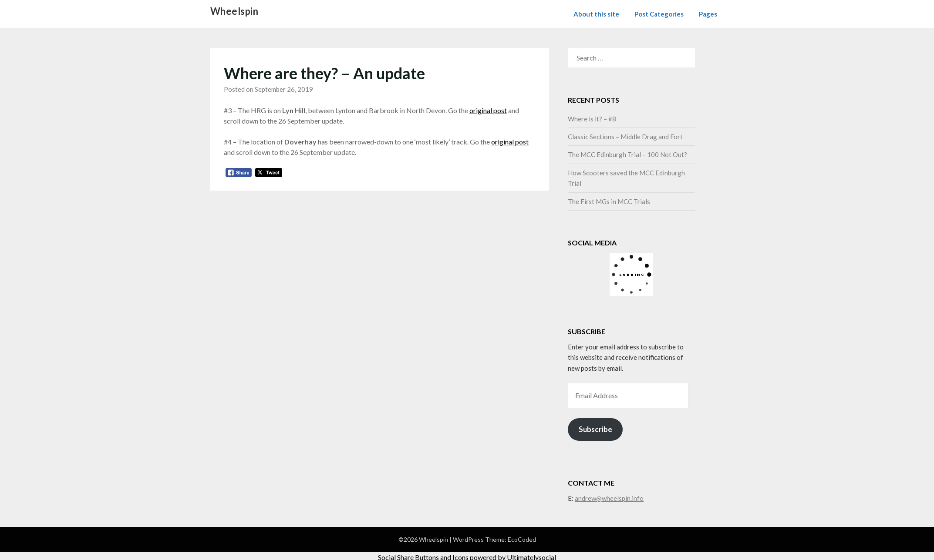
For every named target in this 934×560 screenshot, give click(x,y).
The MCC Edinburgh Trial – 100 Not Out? (627, 154)
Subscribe (595, 429)
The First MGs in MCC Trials (609, 201)
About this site (596, 14)
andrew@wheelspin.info (609, 498)
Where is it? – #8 (592, 119)
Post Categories (659, 14)
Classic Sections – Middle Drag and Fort (625, 137)
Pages (708, 14)
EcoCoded (522, 539)
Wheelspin (234, 11)
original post (488, 110)
